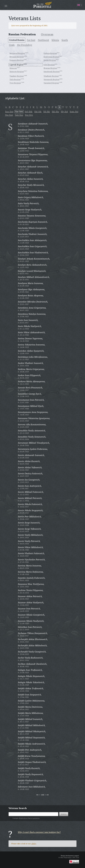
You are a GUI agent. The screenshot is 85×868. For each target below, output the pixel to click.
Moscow (13, 68)
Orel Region (49, 65)
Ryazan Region (50, 68)
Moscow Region (17, 71)
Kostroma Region (51, 57)
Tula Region (15, 79)
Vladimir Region (51, 76)
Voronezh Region (51, 79)
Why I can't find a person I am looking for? (39, 832)
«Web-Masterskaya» (66, 858)
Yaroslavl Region (51, 83)
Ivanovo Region (17, 60)
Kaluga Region (50, 53)
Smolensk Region (52, 71)
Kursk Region (50, 60)
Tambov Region (17, 76)
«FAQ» (34, 844)
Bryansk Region (17, 57)
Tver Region (15, 83)
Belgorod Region (17, 53)
